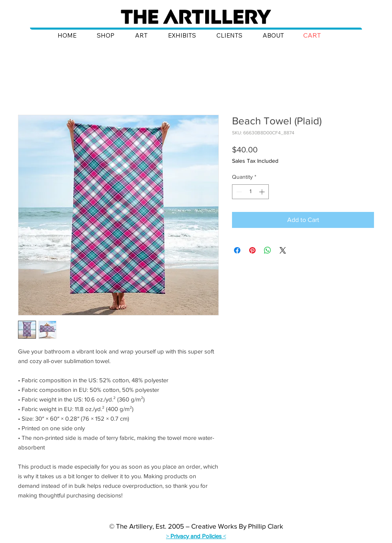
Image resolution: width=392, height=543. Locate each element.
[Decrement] (238, 192)
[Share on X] (283, 250)
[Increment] (263, 192)
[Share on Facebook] (237, 250)
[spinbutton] (250, 192)
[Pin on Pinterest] (252, 250)
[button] (318, 35)
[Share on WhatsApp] (268, 250)
